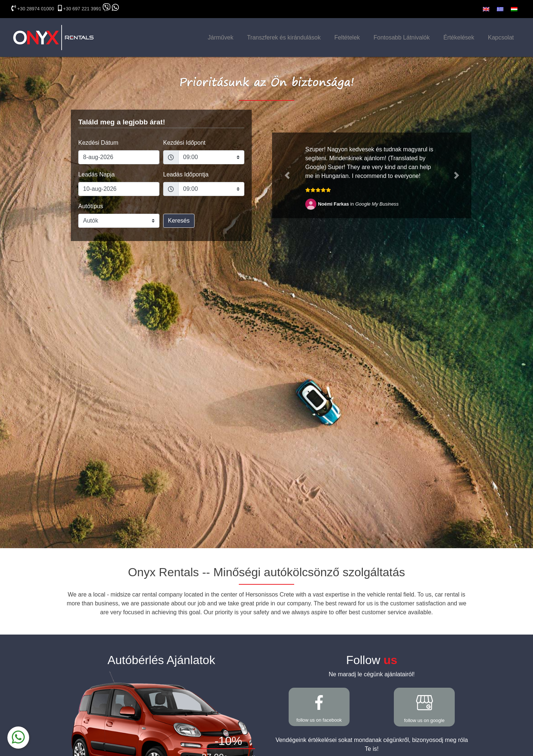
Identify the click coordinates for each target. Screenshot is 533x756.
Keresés (179, 221)
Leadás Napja (97, 174)
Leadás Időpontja (186, 174)
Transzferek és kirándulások (284, 37)
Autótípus (91, 206)
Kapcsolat (501, 37)
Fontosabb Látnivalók (402, 37)
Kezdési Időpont (184, 143)
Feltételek (347, 37)
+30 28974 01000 (36, 9)
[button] (287, 175)
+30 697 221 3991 (82, 9)
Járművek (221, 37)
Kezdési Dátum (98, 143)
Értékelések (459, 37)
